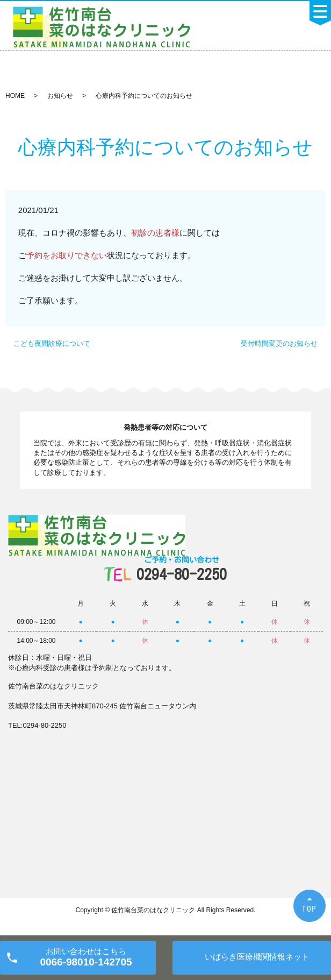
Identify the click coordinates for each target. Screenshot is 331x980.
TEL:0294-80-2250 (37, 725)
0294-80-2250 (182, 569)
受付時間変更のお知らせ (279, 343)
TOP (310, 909)
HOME (15, 96)
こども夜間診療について (52, 343)
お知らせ (60, 96)
